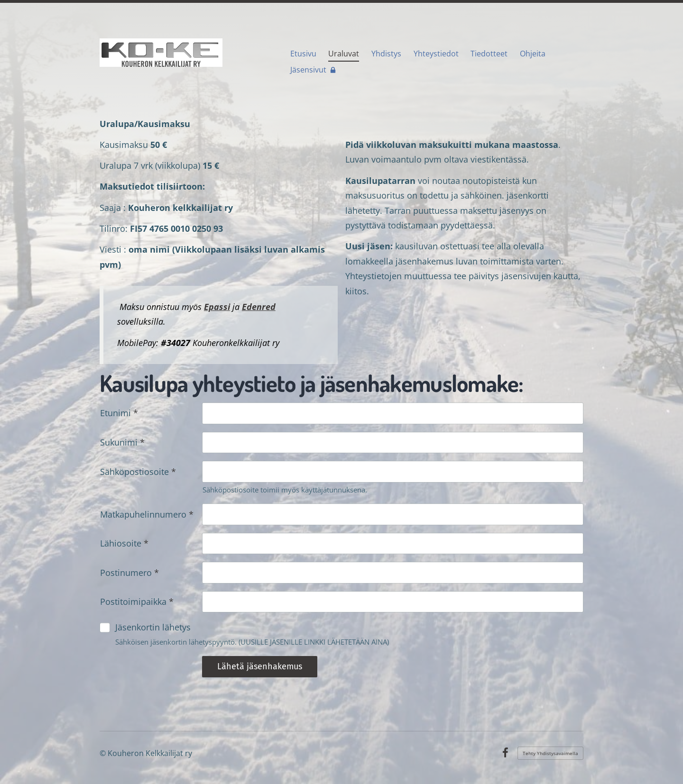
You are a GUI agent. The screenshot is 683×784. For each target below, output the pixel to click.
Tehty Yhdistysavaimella (550, 753)
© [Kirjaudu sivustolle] (104, 753)
